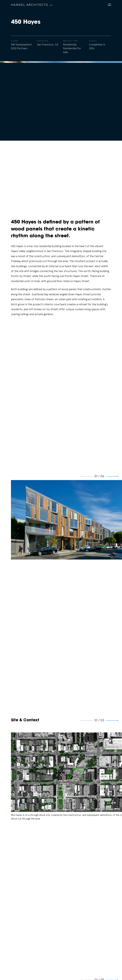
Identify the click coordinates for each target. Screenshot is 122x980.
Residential (70, 45)
